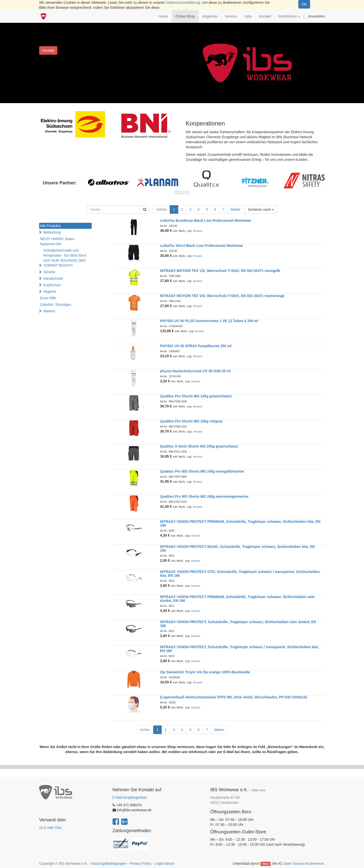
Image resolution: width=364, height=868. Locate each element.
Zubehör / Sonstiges (56, 305)
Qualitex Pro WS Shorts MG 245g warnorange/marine (204, 496)
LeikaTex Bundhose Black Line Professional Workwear (206, 221)
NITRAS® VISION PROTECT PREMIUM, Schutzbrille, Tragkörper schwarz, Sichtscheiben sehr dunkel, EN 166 (238, 599)
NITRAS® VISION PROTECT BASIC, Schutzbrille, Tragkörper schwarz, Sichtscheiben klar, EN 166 (238, 549)
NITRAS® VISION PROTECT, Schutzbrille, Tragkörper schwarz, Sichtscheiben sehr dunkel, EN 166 (238, 624)
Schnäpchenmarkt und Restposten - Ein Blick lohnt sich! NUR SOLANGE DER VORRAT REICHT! (65, 258)
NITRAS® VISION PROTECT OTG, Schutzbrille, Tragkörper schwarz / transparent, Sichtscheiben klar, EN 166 (240, 574)
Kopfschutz (52, 285)
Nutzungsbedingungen (109, 863)
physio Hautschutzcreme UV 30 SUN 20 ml (196, 371)
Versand (197, 231)
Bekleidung (52, 232)
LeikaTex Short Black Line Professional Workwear (202, 246)
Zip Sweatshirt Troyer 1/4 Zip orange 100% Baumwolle (205, 672)
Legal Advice (165, 863)
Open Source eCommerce (303, 863)
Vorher (162, 209)
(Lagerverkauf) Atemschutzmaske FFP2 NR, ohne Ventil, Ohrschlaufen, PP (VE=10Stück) (234, 697)
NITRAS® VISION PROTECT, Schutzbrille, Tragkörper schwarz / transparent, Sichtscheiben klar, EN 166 (240, 649)
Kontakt (48, 50)
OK (304, 4)
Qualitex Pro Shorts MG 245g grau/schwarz (196, 396)
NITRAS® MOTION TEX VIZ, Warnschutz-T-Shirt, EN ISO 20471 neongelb (220, 271)
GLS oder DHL (51, 828)
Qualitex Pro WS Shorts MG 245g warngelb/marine (202, 471)
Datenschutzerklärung (183, 3)
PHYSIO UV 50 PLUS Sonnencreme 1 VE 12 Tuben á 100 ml (209, 321)
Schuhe (49, 272)
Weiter (235, 209)
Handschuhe (53, 278)
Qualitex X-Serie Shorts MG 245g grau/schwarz (199, 446)
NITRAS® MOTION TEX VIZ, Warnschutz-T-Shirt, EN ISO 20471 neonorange (222, 296)
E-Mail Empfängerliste (130, 798)
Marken (49, 311)
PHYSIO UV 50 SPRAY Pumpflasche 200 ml (196, 346)
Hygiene (50, 292)
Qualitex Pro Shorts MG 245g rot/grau (192, 421)
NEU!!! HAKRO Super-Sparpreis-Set (58, 241)
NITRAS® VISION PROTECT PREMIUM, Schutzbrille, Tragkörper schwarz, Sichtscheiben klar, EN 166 (240, 523)
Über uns (258, 790)
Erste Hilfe (48, 298)
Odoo (265, 864)
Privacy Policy (141, 863)
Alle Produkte (50, 226)
